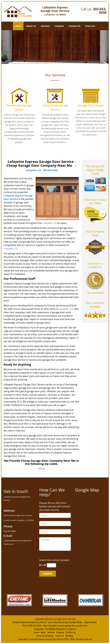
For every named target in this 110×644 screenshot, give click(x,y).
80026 (42, 469)
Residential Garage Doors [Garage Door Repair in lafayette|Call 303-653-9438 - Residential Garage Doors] (19, 107)
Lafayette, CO (33, 170)
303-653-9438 (100, 11)
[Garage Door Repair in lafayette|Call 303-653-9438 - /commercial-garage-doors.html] (55, 95)
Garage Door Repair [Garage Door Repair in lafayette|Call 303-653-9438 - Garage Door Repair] (91, 105)
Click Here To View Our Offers (95, 201)
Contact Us (75, 26)
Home (18, 26)
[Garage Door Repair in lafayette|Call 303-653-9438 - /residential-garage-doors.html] (19, 95)
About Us (31, 26)
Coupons (59, 26)
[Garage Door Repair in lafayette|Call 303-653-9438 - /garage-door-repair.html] (91, 95)
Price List (90, 26)
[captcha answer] (51, 565)
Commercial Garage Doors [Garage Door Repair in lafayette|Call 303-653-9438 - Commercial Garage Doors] (55, 107)
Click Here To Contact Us (95, 265)
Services (45, 26)
